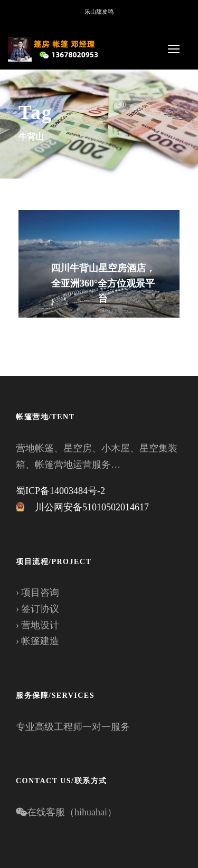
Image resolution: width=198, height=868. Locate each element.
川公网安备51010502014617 (92, 507)
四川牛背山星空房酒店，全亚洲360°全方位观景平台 (103, 283)
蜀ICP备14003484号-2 (60, 491)
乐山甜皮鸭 (99, 12)
